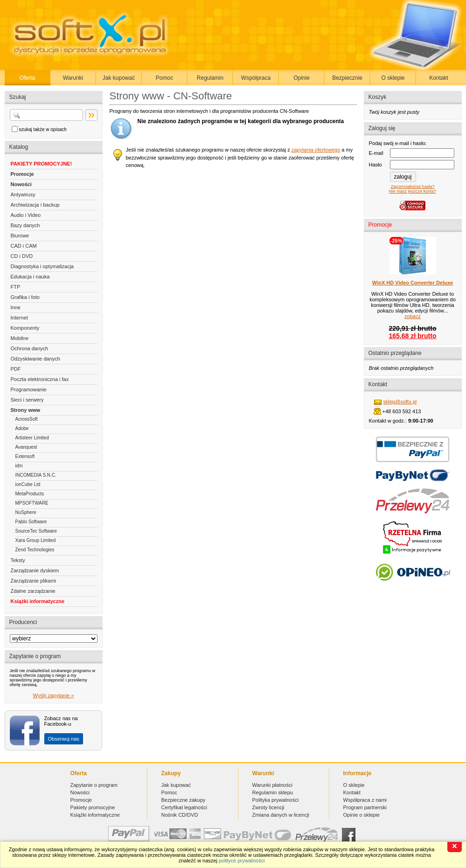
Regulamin (210, 78)
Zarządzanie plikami (34, 581)
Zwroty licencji (268, 807)
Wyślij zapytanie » (54, 695)
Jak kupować (119, 78)
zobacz (413, 316)
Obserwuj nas (64, 739)
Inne (16, 307)
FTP (16, 287)
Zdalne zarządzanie (33, 591)
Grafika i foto (25, 297)
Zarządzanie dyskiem (35, 570)
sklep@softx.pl (400, 402)
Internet (19, 318)
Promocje (22, 174)
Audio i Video (26, 215)
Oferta (27, 78)
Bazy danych (25, 225)
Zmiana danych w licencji (281, 815)
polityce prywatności (242, 861)
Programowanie (29, 389)
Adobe (22, 428)
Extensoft (25, 456)
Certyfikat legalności (184, 807)
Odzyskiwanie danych (35, 359)
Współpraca (256, 78)
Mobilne (20, 338)
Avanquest (26, 447)
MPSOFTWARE (32, 503)
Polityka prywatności (276, 800)
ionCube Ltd (28, 484)
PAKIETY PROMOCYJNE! (42, 164)
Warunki (73, 78)
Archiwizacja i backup (35, 205)
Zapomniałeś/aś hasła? (412, 187)
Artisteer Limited (32, 438)
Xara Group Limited (36, 540)
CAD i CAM (24, 246)
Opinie (302, 78)
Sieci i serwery (27, 400)
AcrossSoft (27, 419)
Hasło (376, 165)
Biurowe (20, 236)
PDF (16, 369)
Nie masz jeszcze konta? (413, 191)
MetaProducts (30, 494)
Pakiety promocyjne (93, 807)
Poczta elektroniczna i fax (40, 379)
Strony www (26, 410)
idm (19, 466)
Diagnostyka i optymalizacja (42, 266)
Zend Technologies (35, 550)
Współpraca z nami (365, 800)
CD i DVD (22, 256)
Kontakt (439, 78)
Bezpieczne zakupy (184, 800)
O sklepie (393, 78)
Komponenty (25, 328)
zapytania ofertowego (316, 150)
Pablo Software (31, 522)
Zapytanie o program (94, 785)
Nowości (21, 184)
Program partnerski (365, 807)
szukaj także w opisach (43, 129)
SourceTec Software (36, 531)
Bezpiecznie (347, 78)
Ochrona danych (30, 348)
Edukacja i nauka (30, 277)
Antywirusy (23, 194)
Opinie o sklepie (362, 815)
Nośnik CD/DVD (180, 815)
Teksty (18, 560)
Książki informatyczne (38, 601)
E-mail (376, 153)
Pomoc (164, 78)
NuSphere (26, 512)
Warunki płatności (272, 785)
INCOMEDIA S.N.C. (36, 475)
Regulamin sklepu (273, 792)
